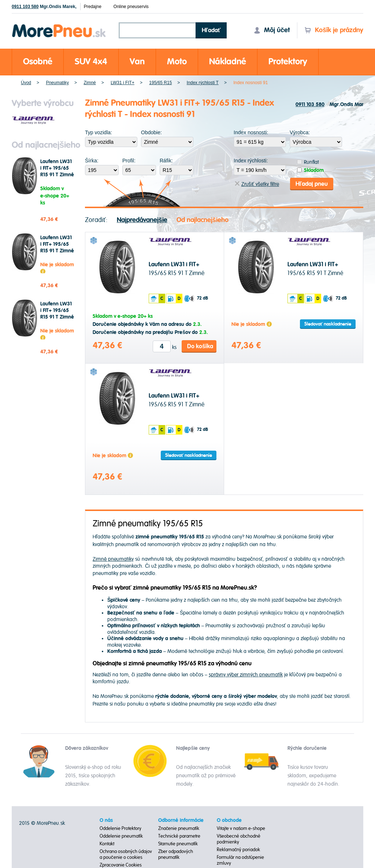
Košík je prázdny (334, 30)
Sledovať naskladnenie (328, 324)
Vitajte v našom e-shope (241, 828)
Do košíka (200, 346)
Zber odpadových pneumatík (176, 854)
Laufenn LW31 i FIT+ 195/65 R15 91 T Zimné (57, 168)
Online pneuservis (131, 7)
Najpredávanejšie (142, 220)
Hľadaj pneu (312, 184)
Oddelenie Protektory (120, 828)
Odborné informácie (181, 820)
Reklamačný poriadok (239, 850)
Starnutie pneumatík (178, 844)
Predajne (93, 7)
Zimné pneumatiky (113, 559)
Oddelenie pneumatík (121, 836)
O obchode (229, 820)
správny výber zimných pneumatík (246, 674)
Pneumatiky (57, 83)
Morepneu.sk (59, 25)
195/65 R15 (160, 83)
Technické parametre (179, 836)
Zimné (90, 83)
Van (137, 62)
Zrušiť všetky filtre (257, 184)
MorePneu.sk (51, 823)
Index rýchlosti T (203, 83)
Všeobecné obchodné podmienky (239, 839)
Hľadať (211, 30)
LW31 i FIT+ (122, 83)
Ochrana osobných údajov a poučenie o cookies (126, 854)
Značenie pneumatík (179, 828)
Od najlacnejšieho (203, 220)
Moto (177, 62)
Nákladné (228, 62)
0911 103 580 (25, 7)
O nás (106, 820)
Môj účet (272, 30)
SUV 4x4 (91, 62)
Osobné (38, 62)
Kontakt (107, 844)
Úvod (26, 83)
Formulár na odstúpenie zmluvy (240, 860)
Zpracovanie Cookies (121, 865)
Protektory (288, 62)
